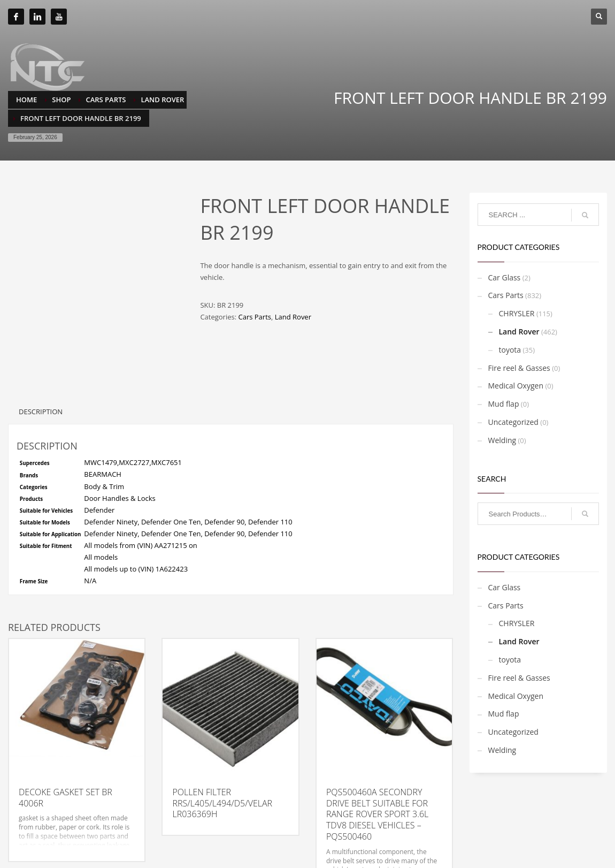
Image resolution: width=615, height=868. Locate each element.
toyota (510, 350)
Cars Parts (254, 317)
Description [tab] (41, 368)
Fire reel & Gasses (519, 368)
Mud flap (504, 404)
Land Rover (293, 317)
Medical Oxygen (516, 386)
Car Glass (505, 277)
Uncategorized (513, 422)
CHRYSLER (517, 313)
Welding (502, 440)
